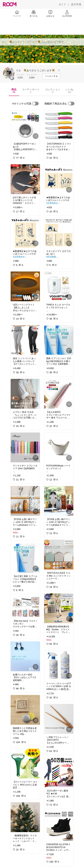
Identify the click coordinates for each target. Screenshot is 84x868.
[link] (25, 126)
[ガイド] (62, 4)
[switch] (35, 104)
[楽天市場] (76, 4)
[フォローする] (51, 76)
